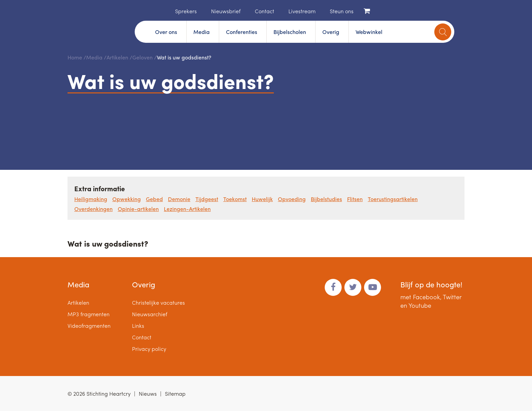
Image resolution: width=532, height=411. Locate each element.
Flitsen (355, 199)
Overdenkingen (93, 209)
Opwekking (127, 199)
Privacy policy (149, 349)
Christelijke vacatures (158, 302)
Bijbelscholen (290, 32)
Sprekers (186, 11)
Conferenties (242, 32)
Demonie (179, 199)
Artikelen (117, 57)
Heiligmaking (91, 199)
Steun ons (342, 11)
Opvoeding (292, 199)
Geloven (142, 57)
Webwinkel (369, 32)
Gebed (154, 199)
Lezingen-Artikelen (187, 209)
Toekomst (235, 199)
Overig (331, 32)
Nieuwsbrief (226, 11)
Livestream (302, 11)
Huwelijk (262, 199)
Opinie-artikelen (138, 209)
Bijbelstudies (326, 199)
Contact (264, 11)
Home (165, 11)
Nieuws (148, 394)
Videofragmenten (89, 326)
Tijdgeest (207, 199)
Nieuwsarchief (150, 314)
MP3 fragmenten (89, 314)
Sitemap (175, 394)
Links (138, 326)
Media (202, 32)
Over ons (166, 32)
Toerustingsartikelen (393, 199)
